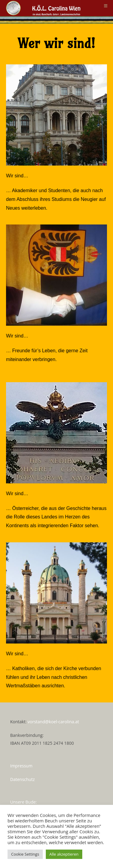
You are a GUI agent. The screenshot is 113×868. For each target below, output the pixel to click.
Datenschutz (22, 779)
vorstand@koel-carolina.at (53, 722)
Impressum (21, 766)
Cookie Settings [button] (25, 854)
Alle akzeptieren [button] (64, 854)
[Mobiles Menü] (106, 6)
